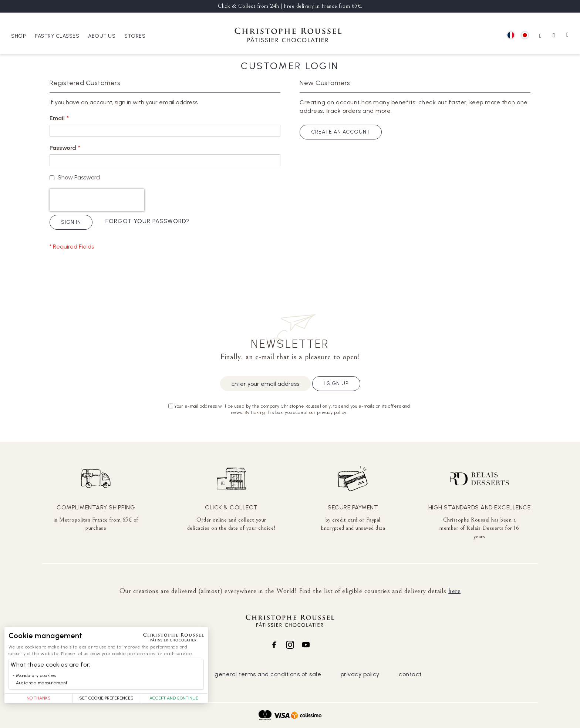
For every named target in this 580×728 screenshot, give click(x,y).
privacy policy (360, 674)
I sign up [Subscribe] (336, 383)
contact (410, 674)
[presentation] (97, 200)
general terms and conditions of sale (268, 674)
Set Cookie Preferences (106, 698)
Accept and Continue (174, 698)
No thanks (39, 698)
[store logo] (288, 36)
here (454, 591)
